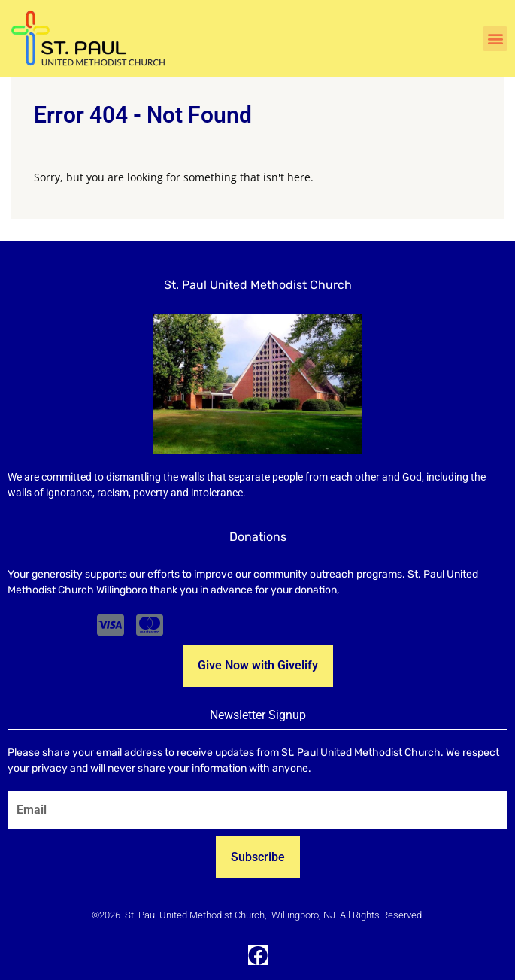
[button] (495, 39)
